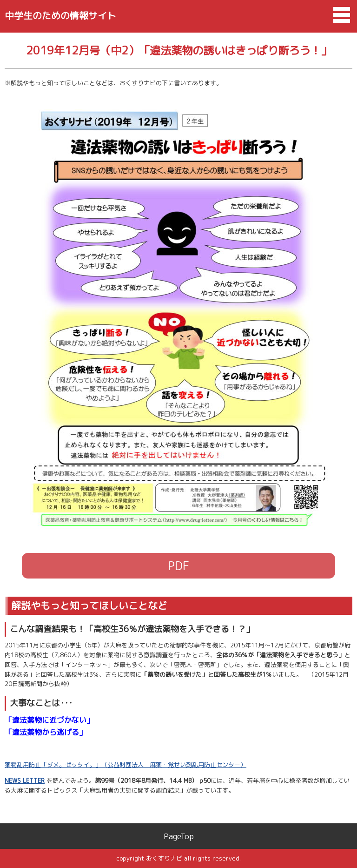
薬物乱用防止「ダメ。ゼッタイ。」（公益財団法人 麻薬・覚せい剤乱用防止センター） (126, 765)
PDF (179, 565)
